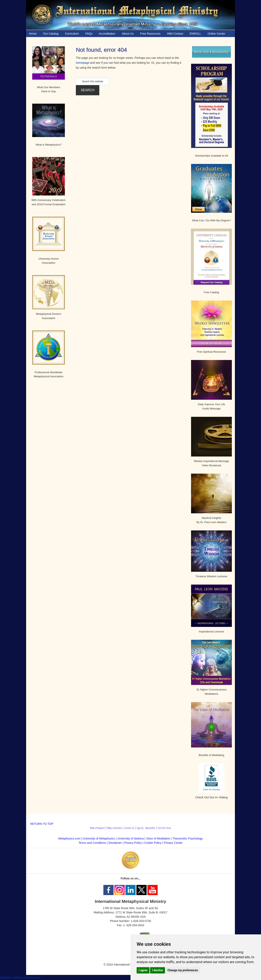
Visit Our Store (164, 828)
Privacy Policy (133, 843)
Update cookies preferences (20, 977)
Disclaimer (115, 843)
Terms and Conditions (92, 843)
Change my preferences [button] (183, 970)
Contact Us (129, 828)
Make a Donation (114, 828)
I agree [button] (143, 970)
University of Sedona (131, 838)
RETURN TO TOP (42, 824)
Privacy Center (173, 843)
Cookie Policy (153, 843)
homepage (83, 63)
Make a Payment (97, 828)
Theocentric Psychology (188, 838)
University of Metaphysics (99, 838)
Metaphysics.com (70, 838)
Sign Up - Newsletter (146, 828)
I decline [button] (158, 970)
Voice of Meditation (158, 838)
